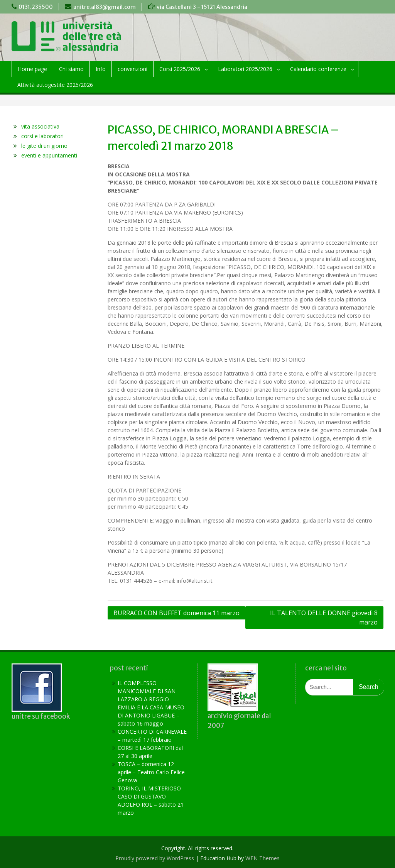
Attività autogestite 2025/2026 (55, 85)
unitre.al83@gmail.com (105, 7)
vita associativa (40, 126)
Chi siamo (71, 69)
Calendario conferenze (318, 69)
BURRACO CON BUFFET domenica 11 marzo (176, 613)
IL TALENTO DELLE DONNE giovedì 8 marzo (324, 618)
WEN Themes (262, 858)
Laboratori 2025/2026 (245, 69)
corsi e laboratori (42, 136)
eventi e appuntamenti (49, 155)
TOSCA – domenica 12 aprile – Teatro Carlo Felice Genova (151, 772)
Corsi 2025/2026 (180, 69)
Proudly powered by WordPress (155, 858)
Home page (32, 69)
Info (101, 69)
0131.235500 (36, 7)
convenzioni (133, 69)
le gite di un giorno (44, 146)
